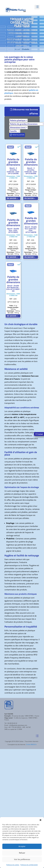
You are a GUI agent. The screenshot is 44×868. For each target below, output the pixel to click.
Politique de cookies (13, 865)
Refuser (22, 853)
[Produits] (18, 120)
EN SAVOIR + (12, 198)
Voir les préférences (22, 859)
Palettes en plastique (16, 30)
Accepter (22, 846)
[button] (40, 820)
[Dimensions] (19, 128)
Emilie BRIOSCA (31, 744)
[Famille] (15, 131)
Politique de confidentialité (29, 865)
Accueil (18, 49)
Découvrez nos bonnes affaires (26, 111)
